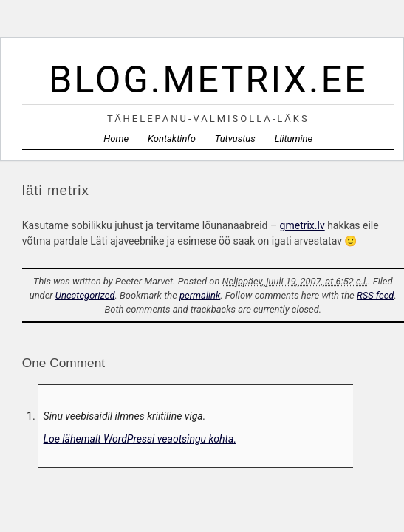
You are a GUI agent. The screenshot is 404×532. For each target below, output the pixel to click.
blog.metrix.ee (208, 79)
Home (116, 139)
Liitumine (294, 139)
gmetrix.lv (302, 225)
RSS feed (375, 295)
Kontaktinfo (172, 139)
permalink (200, 295)
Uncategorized (85, 295)
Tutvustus (235, 139)
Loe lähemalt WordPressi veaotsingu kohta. (140, 439)
